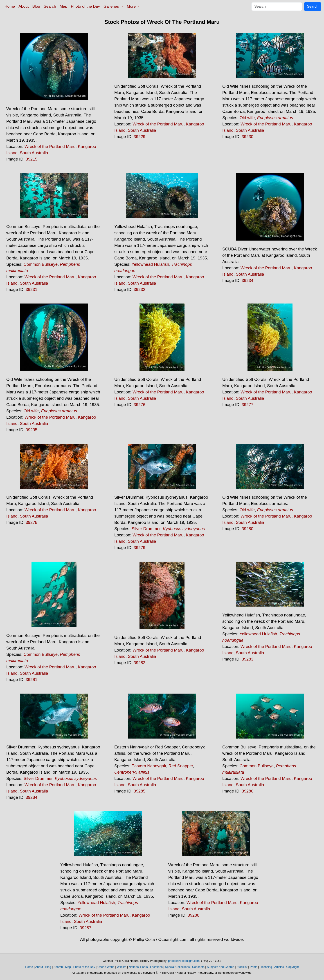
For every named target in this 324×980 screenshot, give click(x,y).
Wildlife (121, 967)
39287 (85, 928)
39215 (31, 159)
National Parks (138, 967)
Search (50, 6)
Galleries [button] (112, 6)
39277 (247, 405)
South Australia (34, 153)
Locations (156, 967)
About (24, 6)
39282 (139, 663)
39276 (139, 405)
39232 (139, 289)
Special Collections (177, 967)
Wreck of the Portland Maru (50, 146)
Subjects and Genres (220, 967)
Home (10, 6)
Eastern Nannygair (149, 766)
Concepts (198, 967)
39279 (139, 548)
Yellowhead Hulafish (150, 264)
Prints (253, 967)
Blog (36, 6)
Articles (279, 967)
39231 (31, 289)
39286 (247, 791)
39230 (247, 137)
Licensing (266, 967)
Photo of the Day (85, 6)
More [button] (132, 6)
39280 (247, 529)
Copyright (292, 967)
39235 (31, 430)
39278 (31, 522)
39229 (139, 137)
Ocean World (106, 967)
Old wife (247, 118)
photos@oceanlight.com (184, 961)
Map (63, 6)
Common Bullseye (41, 264)
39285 (139, 791)
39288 (193, 915)
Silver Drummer (146, 529)
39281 (31, 680)
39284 (31, 797)
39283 (247, 659)
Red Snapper (181, 766)
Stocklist (242, 967)
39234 (247, 280)
